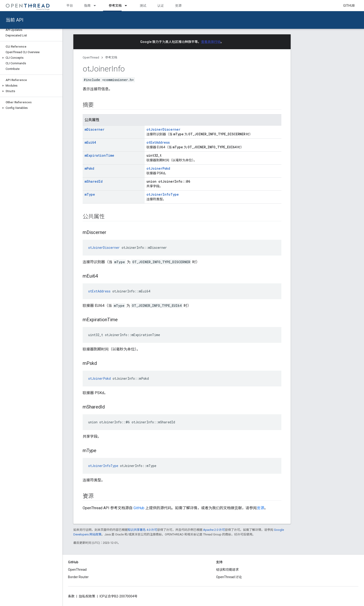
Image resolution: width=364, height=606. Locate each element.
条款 (71, 596)
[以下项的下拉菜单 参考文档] (128, 6)
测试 (143, 6)
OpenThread (91, 57)
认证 (161, 6)
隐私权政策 (87, 596)
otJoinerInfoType (163, 194)
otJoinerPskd (158, 168)
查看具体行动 (211, 42)
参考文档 (111, 57)
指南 (87, 6)
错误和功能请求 (227, 570)
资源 (178, 6)
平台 (70, 6)
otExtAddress (158, 142)
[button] (31, 58)
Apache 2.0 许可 (214, 530)
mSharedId (94, 181)
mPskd (89, 168)
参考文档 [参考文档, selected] (115, 6)
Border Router (78, 577)
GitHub (349, 6)
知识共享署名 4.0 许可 (142, 530)
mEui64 (90, 142)
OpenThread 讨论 (229, 577)
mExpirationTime (99, 155)
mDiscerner (94, 129)
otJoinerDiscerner (163, 129)
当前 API (15, 20)
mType (90, 194)
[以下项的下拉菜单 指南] (97, 6)
